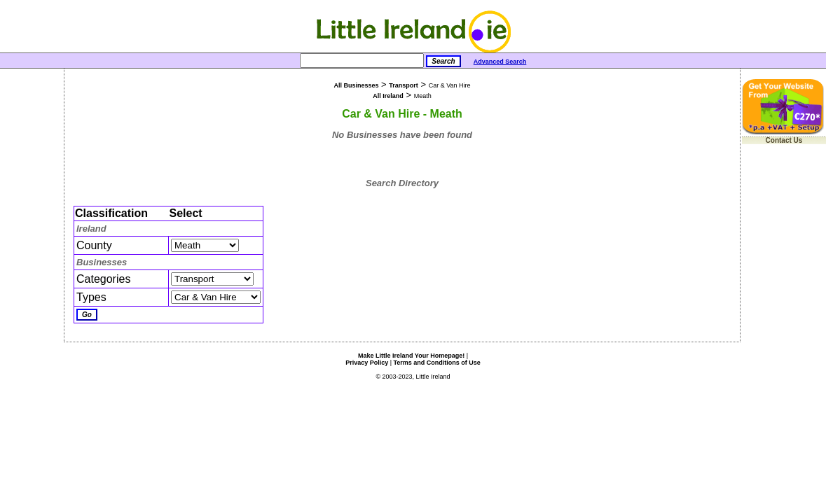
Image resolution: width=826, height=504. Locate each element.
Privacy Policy (367, 363)
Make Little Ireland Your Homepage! (411, 356)
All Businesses (356, 85)
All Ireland (388, 96)
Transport (404, 85)
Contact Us (784, 140)
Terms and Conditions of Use (437, 363)
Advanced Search (500, 62)
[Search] (362, 61)
